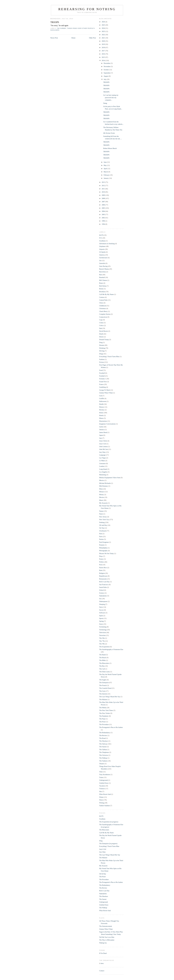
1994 (103, 224)
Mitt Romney (104, 486)
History (102, 407)
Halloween (103, 401)
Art (100, 261)
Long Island (103, 469)
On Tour (102, 528)
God (101, 396)
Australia (102, 263)
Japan (101, 435)
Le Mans (102, 461)
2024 (103, 28)
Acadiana (102, 241)
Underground (103, 780)
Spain (101, 616)
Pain (101, 534)
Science (102, 593)
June (105, 162)
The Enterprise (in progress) (108, 844)
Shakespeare (103, 601)
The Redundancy (105, 733)
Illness (101, 418)
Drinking (102, 348)
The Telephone (104, 752)
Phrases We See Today (106, 553)
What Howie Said (105, 794)
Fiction (101, 362)
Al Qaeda (102, 252)
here (102, 963)
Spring (101, 621)
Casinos (102, 297)
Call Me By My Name (106, 294)
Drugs (101, 354)
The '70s (102, 641)
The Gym (102, 691)
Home (73, 38)
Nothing (102, 522)
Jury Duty (102, 452)
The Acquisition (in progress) (109, 822)
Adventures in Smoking (107, 244)
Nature (101, 511)
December (107, 63)
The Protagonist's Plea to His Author (111, 727)
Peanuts (102, 545)
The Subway (61, 28)
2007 (103, 202)
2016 (103, 54)
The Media (103, 708)
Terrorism (102, 635)
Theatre (102, 764)
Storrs (101, 624)
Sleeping (102, 604)
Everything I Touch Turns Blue (109, 357)
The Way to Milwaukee (107, 940)
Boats (101, 283)
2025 (103, 25)
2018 (103, 47)
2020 (103, 41)
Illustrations (103, 421)
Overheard (103, 531)
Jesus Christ (103, 441)
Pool (101, 565)
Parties (101, 539)
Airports (102, 249)
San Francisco (104, 585)
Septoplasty (103, 596)
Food (101, 370)
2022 (103, 35)
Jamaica (102, 430)
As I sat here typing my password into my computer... (111, 98)
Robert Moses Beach (110, 148)
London (102, 466)
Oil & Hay (103, 874)
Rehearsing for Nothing (87, 9)
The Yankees (103, 761)
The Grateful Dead (105, 688)
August (106, 76)
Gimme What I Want (106, 393)
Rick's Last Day (104, 582)
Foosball (102, 373)
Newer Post (54, 38)
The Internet (103, 694)
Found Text (103, 382)
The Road (102, 738)
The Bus (102, 666)
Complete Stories (105, 314)
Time (101, 772)
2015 (103, 57)
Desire (101, 337)
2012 (103, 186)
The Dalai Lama (104, 672)
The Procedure (104, 724)
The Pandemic (104, 716)
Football (102, 376)
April (106, 169)
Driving (102, 351)
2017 (103, 51)
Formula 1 (103, 379)
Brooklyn (102, 292)
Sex (100, 599)
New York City (104, 520)
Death (101, 334)
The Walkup (103, 758)
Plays (101, 556)
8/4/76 (101, 235)
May (105, 165)
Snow (101, 607)
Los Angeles (103, 472)
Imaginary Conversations (107, 424)
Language (102, 455)
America (102, 255)
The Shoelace (104, 741)
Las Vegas (102, 458)
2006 (103, 205)
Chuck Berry (103, 311)
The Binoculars (104, 663)
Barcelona (102, 272)
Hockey (102, 410)
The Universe (104, 755)
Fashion (102, 359)
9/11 (101, 238)
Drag (101, 342)
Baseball (102, 277)
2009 (103, 195)
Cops (101, 320)
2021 (103, 38)
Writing (102, 803)
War (101, 791)
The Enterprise (104, 683)
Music (101, 500)
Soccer (101, 610)
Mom (101, 489)
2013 (103, 182)
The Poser (102, 722)
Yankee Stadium (104, 806)
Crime (101, 323)
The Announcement (106, 926)
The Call (102, 669)
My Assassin (103, 503)
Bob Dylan (103, 286)
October (106, 70)
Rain (101, 570)
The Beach (103, 658)
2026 (103, 22)
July (105, 79)
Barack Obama (104, 269)
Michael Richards (105, 483)
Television (103, 632)
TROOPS (55, 22)
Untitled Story (104, 783)
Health (101, 404)
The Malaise (103, 699)
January (106, 178)
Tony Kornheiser (105, 775)
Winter (101, 797)
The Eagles (103, 680)
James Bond (103, 432)
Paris (101, 536)
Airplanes (102, 246)
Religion (102, 573)
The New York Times (106, 710)
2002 (103, 218)
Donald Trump (104, 340)
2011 (103, 189)
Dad (101, 328)
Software (102, 613)
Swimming (103, 627)
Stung (105, 103)
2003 (103, 214)
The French (103, 685)
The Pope (102, 719)
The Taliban (103, 750)
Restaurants (103, 579)
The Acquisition (104, 647)
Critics (101, 325)
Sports (101, 618)
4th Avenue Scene (109, 133)
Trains (101, 777)
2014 (103, 60)
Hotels (101, 415)
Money (101, 495)
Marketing (103, 475)
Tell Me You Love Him (107, 937)
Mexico (102, 480)
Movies (102, 497)
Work (101, 800)
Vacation (102, 786)
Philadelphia (103, 548)
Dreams (102, 345)
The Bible (102, 660)
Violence (102, 789)
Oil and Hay (103, 525)
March (106, 172)
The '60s (102, 638)
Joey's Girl (103, 444)
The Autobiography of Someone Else (111, 649)
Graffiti (102, 398)
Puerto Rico (103, 568)
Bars (101, 275)
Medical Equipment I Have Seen (110, 478)
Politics (102, 562)
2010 (103, 192)
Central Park (103, 300)
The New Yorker (105, 713)
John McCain (104, 449)
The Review (103, 735)
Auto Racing (103, 266)
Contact (102, 971)
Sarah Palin (103, 587)
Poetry (101, 559)
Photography (103, 551)
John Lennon (103, 447)
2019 (103, 44)
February (107, 175)
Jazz (101, 438)
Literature (102, 463)
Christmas (102, 308)
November (107, 66)
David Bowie (103, 331)
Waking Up (103, 943)
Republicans (103, 576)
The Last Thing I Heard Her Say (110, 697)
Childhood (103, 306)
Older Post (92, 38)
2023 (103, 31)
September (107, 73)
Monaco (102, 492)
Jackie (101, 427)
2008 (103, 198)
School (101, 590)
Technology (103, 630)
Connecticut (103, 317)
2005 (103, 208)
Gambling (102, 387)
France (101, 384)
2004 (103, 211)
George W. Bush (105, 390)
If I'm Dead (103, 953)
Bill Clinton (103, 280)
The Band (102, 655)
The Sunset (103, 747)
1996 (103, 221)
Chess (101, 303)
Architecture (103, 258)
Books (101, 289)
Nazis (101, 514)
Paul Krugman (104, 542)
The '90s (102, 644)
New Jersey (103, 517)
